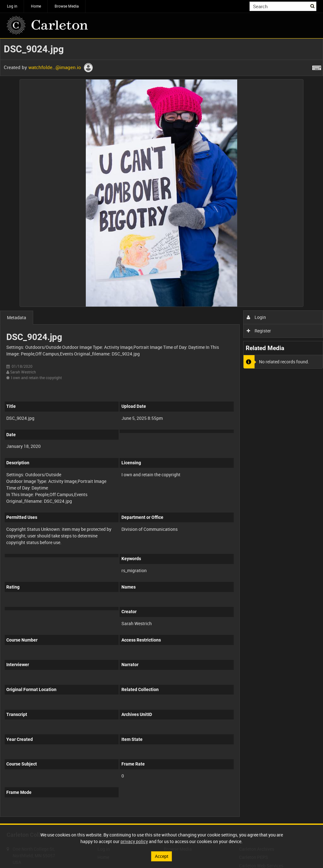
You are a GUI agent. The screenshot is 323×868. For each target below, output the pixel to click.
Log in (12, 6)
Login (256, 317)
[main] (161, 431)
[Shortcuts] (317, 67)
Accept (162, 856)
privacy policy (134, 841)
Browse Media (67, 6)
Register (259, 331)
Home (36, 6)
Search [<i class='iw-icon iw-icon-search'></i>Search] (313, 6)
